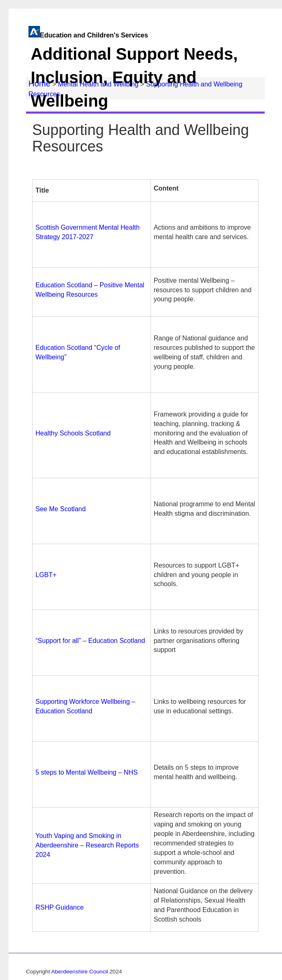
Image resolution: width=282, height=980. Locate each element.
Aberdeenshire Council (80, 972)
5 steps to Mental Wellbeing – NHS (87, 772)
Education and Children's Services (140, 73)
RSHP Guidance (60, 907)
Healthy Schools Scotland (73, 433)
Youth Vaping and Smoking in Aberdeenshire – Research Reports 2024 (87, 845)
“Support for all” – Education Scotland (90, 641)
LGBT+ (46, 575)
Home (39, 84)
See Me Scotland (61, 509)
